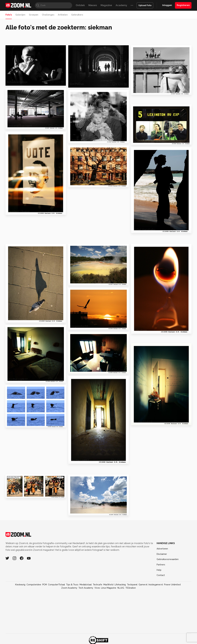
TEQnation (131, 588)
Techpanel (132, 585)
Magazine (106, 5)
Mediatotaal (86, 585)
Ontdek (80, 5)
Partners (161, 565)
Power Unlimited (172, 585)
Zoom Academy (69, 588)
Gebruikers (77, 15)
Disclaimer (162, 554)
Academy (121, 5)
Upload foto (145, 5)
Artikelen (63, 15)
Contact (161, 575)
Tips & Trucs (72, 585)
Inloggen (167, 5)
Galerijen (20, 15)
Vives (97, 588)
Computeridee (34, 585)
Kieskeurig (20, 585)
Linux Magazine (109, 588)
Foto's (9, 15)
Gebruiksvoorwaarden (168, 559)
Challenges (48, 15)
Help (159, 570)
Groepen (34, 15)
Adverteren (162, 549)
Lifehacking (120, 585)
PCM (45, 585)
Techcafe (98, 585)
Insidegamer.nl (156, 585)
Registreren (183, 5)
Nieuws (93, 5)
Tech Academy (86, 588)
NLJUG (121, 588)
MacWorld (108, 585)
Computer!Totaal (56, 585)
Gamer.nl (143, 585)
